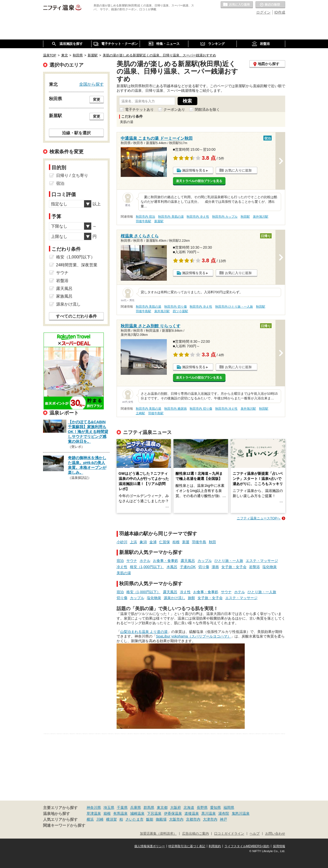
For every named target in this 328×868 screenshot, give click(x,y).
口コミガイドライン (229, 834)
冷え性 (122, 567)
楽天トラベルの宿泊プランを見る (199, 181)
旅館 (191, 598)
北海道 (189, 808)
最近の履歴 (270, 5)
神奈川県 (94, 808)
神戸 (223, 819)
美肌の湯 (124, 573)
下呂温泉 (154, 813)
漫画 (215, 567)
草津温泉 (94, 813)
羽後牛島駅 (143, 221)
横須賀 (111, 819)
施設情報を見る (194, 170)
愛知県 (216, 808)
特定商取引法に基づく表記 (187, 846)
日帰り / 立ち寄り (72, 175)
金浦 (153, 542)
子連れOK (188, 567)
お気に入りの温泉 (237, 5)
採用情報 (279, 846)
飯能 (150, 819)
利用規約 (215, 846)
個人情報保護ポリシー (150, 846)
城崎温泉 (137, 813)
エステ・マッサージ (262, 561)
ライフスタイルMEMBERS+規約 (247, 846)
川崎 (100, 819)
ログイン (263, 12)
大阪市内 (176, 819)
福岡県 (229, 808)
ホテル (145, 561)
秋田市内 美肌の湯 (171, 217)
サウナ (132, 561)
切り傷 (204, 567)
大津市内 (210, 819)
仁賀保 (165, 542)
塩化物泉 (270, 567)
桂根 (176, 542)
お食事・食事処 (166, 561)
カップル (205, 561)
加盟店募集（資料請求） (158, 834)
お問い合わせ (275, 834)
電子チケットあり (139, 109)
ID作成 (280, 12)
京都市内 (193, 819)
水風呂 (172, 567)
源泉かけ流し (175, 598)
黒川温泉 (209, 813)
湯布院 (224, 813)
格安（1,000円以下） (147, 567)
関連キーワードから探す (64, 825)
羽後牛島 (199, 542)
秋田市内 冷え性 (198, 217)
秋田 (212, 542)
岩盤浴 (254, 567)
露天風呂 (188, 561)
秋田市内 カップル (225, 217)
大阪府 (176, 808)
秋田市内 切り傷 (175, 307)
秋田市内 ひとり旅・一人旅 (234, 307)
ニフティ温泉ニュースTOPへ (259, 518)
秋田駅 (245, 217)
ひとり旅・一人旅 (229, 561)
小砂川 (122, 542)
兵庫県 (136, 808)
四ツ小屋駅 (180, 311)
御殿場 (161, 819)
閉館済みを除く (207, 109)
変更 (97, 99)
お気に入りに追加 (238, 170)
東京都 (162, 808)
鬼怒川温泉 (241, 813)
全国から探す (91, 84)
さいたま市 (135, 819)
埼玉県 (109, 808)
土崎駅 (140, 413)
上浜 (134, 542)
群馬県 (149, 808)
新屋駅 (159, 221)
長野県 (202, 808)
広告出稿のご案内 (196, 834)
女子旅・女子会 (234, 567)
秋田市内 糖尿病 (175, 409)
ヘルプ (255, 834)
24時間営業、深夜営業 (77, 265)
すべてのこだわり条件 (76, 316)
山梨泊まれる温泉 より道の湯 (144, 632)
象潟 (143, 542)
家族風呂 (64, 296)
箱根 (107, 813)
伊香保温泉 (173, 813)
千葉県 (122, 808)
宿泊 (120, 561)
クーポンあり (174, 109)
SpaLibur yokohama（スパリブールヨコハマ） (194, 636)
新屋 (186, 542)
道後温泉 (192, 813)
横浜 (90, 819)
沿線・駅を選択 (76, 133)
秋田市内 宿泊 (145, 217)
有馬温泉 (120, 813)
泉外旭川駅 (261, 217)
